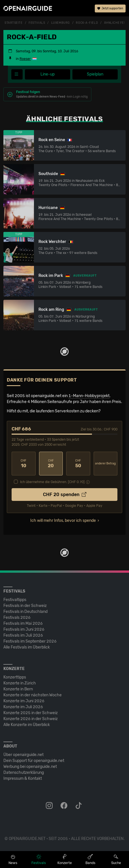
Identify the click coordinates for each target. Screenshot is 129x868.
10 (24, 464)
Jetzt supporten (110, 8)
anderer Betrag (105, 464)
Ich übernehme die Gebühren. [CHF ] (52, 482)
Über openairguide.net (23, 755)
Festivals (37, 23)
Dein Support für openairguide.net (34, 761)
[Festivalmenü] (17, 74)
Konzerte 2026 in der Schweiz (31, 719)
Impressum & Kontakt (23, 778)
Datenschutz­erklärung (24, 773)
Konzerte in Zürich (20, 683)
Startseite (14, 23)
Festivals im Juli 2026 (23, 635)
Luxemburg (61, 23)
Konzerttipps (15, 677)
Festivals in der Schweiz (25, 606)
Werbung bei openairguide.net (30, 767)
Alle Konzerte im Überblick (27, 725)
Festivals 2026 (17, 618)
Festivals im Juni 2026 (24, 629)
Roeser (25, 59)
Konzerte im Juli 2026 (23, 707)
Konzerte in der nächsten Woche (33, 695)
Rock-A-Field (87, 23)
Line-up (48, 74)
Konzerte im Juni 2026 (24, 701)
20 (51, 464)
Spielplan (95, 74)
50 (78, 464)
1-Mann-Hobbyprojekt (89, 396)
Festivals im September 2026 (30, 641)
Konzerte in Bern (18, 689)
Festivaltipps (15, 600)
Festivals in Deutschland (25, 612)
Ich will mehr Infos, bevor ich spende (63, 521)
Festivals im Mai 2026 (23, 623)
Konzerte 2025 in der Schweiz (31, 713)
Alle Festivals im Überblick (27, 647)
